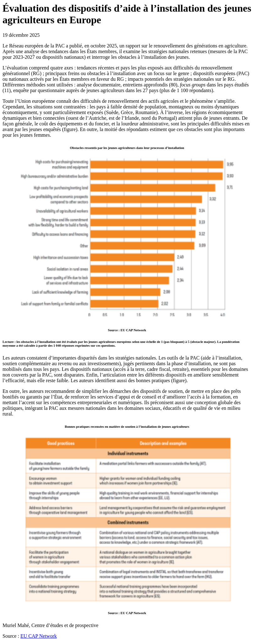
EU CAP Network (39, 636)
